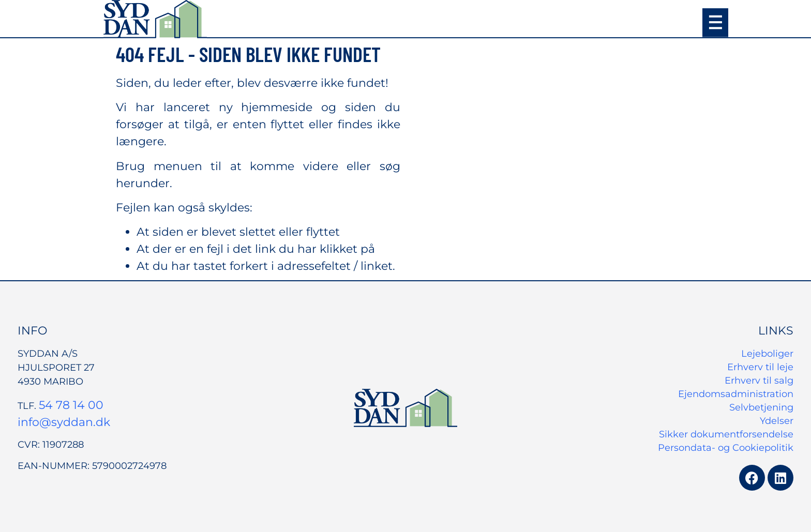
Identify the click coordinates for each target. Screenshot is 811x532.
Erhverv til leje (760, 367)
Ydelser (777, 421)
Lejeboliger (767, 354)
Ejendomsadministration (736, 394)
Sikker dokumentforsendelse (726, 434)
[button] (715, 23)
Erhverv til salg (759, 381)
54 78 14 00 (71, 405)
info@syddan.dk (64, 422)
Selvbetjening (761, 407)
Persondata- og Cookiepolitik (726, 448)
